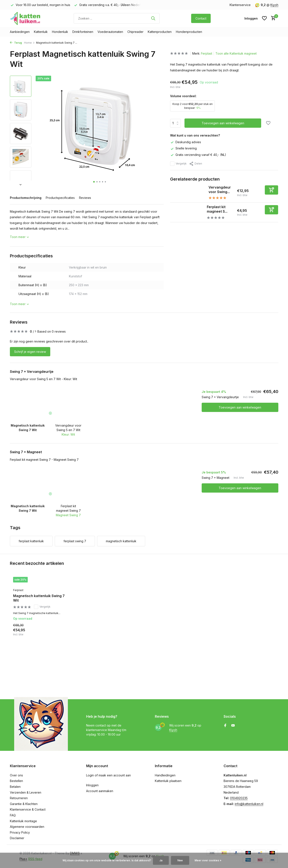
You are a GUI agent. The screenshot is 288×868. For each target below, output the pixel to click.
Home (29, 43)
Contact (201, 18)
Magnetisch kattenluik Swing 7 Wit (39, 598)
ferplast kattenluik (31, 541)
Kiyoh (274, 5)
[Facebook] (225, 726)
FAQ (13, 815)
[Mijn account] (251, 18)
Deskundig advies (186, 142)
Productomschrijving (26, 198)
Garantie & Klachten (24, 804)
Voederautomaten (110, 32)
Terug (16, 43)
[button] (94, 182)
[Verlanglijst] (264, 18)
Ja (161, 860)
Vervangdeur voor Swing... (220, 190)
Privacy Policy (20, 832)
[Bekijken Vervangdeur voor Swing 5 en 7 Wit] (188, 193)
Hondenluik (60, 32)
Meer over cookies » (208, 860)
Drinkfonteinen (83, 32)
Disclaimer (17, 838)
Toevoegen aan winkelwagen (240, 407)
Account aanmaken (100, 791)
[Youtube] (233, 726)
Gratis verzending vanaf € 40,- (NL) (198, 155)
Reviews (85, 198)
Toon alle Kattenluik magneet (236, 53)
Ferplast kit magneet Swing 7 (68, 508)
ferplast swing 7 (75, 541)
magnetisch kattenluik (121, 541)
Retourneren (19, 798)
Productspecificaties (60, 198)
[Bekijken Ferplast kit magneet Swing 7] (187, 212)
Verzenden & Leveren (26, 792)
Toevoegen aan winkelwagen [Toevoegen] (223, 123)
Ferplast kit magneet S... (217, 209)
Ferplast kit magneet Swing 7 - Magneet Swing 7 (44, 460)
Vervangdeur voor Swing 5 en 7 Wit (68, 428)
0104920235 (239, 798)
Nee (180, 860)
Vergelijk (178, 164)
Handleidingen (165, 775)
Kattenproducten (160, 32)
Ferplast (207, 53)
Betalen (15, 787)
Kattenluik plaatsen (168, 781)
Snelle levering (183, 148)
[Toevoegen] (271, 190)
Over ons (16, 775)
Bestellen (16, 781)
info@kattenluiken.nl (249, 804)
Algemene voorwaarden (27, 827)
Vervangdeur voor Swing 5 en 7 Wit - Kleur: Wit (43, 379)
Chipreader (135, 32)
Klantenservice (240, 5)
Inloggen (92, 785)
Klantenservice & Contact (28, 809)
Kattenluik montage (23, 821)
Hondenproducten (189, 32)
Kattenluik (41, 32)
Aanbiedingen (20, 32)
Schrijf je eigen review (30, 352)
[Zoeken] (117, 18)
